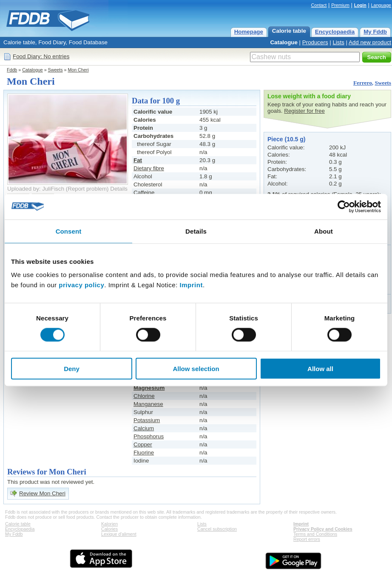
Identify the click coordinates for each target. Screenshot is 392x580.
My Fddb (375, 32)
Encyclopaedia (335, 32)
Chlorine (144, 396)
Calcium (144, 428)
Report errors (307, 539)
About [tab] (324, 231)
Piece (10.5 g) (287, 139)
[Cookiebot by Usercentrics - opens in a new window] (344, 206)
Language (381, 5)
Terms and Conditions (315, 534)
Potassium (147, 420)
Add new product (370, 42)
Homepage (249, 32)
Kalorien (109, 524)
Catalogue (284, 42)
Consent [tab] (69, 231)
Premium (340, 5)
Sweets (55, 70)
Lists (338, 42)
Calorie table (289, 31)
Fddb (12, 70)
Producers (315, 42)
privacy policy (81, 285)
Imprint (191, 285)
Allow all (320, 369)
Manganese (148, 404)
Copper (143, 444)
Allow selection (196, 369)
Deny (72, 369)
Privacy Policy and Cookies (323, 529)
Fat (138, 160)
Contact (319, 5)
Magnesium (149, 388)
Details (119, 189)
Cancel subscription (217, 529)
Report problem (87, 189)
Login (360, 5)
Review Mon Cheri (42, 493)
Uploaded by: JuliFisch (36, 189)
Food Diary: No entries (41, 56)
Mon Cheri (78, 70)
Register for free (304, 111)
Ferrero (363, 83)
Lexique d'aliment (119, 534)
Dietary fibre (149, 168)
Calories (109, 529)
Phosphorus (149, 436)
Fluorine (144, 453)
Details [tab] (196, 231)
